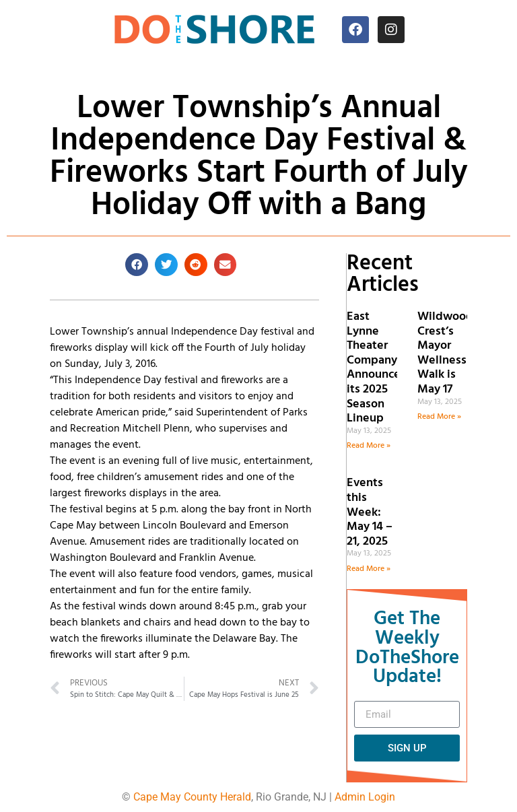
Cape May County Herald (192, 797)
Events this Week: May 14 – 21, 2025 (370, 512)
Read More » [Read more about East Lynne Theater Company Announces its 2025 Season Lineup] (369, 446)
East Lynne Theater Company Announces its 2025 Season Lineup (376, 368)
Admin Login (365, 797)
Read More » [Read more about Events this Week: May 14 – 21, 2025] (369, 569)
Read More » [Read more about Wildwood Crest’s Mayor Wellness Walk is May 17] (439, 417)
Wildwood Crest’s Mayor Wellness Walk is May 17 (445, 353)
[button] (137, 265)
